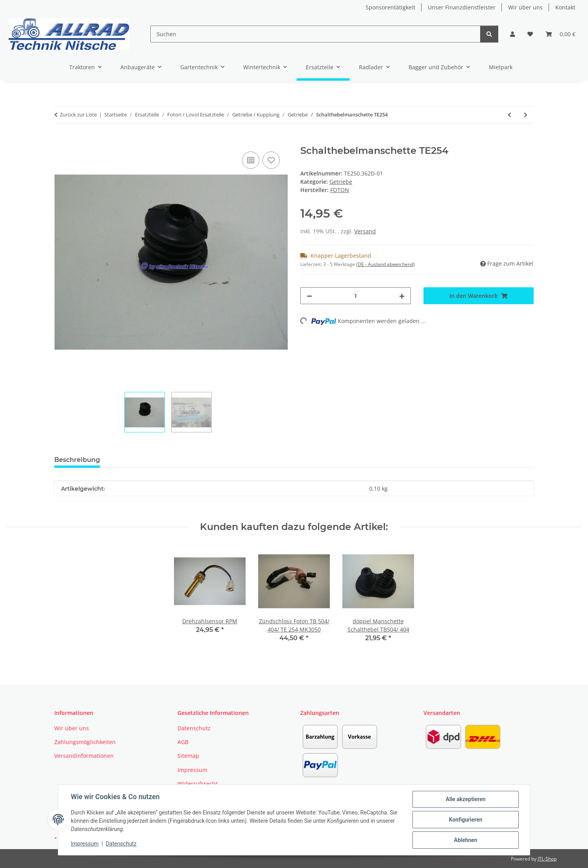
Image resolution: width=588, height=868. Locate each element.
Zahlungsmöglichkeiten (85, 742)
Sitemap (188, 756)
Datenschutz (121, 844)
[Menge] (356, 296)
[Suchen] (315, 34)
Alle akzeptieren (465, 799)
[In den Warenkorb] (61, 141)
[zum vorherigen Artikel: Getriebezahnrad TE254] (509, 115)
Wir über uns (525, 7)
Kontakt (565, 7)
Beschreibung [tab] (77, 460)
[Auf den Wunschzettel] (271, 160)
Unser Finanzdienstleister (462, 7)
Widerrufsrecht (198, 784)
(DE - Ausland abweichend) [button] (386, 264)
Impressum (85, 844)
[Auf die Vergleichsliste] (251, 160)
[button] (512, 34)
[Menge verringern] (309, 296)
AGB (183, 742)
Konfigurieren (465, 820)
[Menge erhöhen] (402, 296)
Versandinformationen (84, 756)
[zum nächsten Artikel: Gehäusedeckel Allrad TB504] (526, 115)
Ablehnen (465, 840)
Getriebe (341, 182)
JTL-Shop (547, 859)
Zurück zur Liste (78, 115)
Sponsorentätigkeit (390, 7)
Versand (365, 231)
